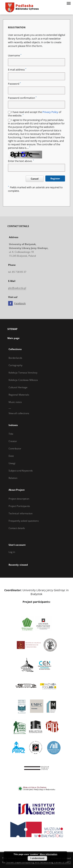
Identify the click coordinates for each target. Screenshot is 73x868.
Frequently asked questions (24, 521)
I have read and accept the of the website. (35, 114)
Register (55, 179)
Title (11, 434)
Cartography (15, 365)
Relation (13, 478)
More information (48, 854)
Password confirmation (22, 98)
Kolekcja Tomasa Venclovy (23, 373)
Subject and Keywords (21, 471)
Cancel (35, 179)
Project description (19, 499)
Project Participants (19, 506)
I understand (37, 858)
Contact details (17, 528)
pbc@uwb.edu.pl (17, 288)
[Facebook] (10, 304)
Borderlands (15, 358)
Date (11, 456)
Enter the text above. (21, 161)
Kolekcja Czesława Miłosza (23, 380)
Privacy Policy (50, 112)
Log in (12, 552)
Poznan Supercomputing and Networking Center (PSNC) (38, 862)
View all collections (19, 413)
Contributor (15, 449)
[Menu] (69, 3)
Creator (13, 441)
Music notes (15, 402)
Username (15, 55)
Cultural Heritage (18, 387)
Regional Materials (19, 395)
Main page (14, 338)
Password (14, 84)
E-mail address (17, 70)
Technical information (21, 513)
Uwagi (12, 463)
